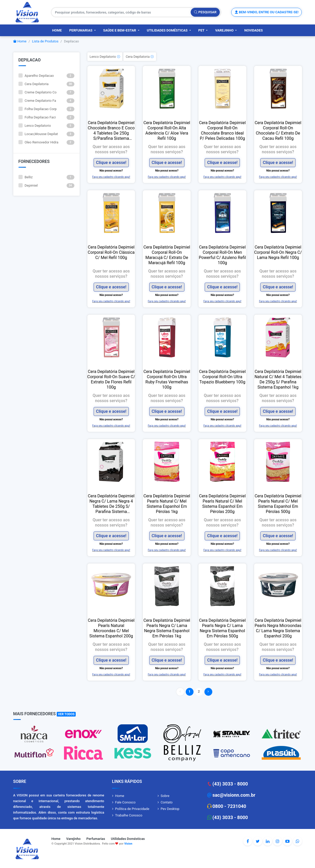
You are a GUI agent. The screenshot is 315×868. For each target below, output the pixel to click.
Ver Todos (66, 714)
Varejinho (225, 30)
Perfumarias (81, 30)
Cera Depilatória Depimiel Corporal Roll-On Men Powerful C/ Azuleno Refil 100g (222, 255)
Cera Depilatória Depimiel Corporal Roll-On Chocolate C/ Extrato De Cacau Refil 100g (278, 131)
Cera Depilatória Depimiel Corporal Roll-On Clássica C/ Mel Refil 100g (111, 252)
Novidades (253, 30)
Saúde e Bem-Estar (120, 30)
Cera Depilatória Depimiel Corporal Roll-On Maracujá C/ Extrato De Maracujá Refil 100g (167, 255)
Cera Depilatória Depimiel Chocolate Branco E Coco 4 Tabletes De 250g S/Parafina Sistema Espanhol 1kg (111, 131)
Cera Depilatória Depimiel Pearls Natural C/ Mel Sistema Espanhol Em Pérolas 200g (222, 504)
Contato (167, 802)
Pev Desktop (170, 809)
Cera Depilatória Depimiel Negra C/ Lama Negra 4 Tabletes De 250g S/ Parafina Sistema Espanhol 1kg (111, 504)
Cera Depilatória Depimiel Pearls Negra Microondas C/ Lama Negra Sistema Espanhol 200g (278, 628)
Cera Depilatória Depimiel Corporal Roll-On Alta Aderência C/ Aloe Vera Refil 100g (167, 131)
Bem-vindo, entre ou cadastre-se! (266, 12)
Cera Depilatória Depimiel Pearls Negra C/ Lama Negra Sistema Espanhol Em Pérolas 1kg (167, 628)
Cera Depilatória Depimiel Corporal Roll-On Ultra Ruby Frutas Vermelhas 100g (167, 379)
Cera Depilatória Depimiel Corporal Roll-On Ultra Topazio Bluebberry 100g (222, 377)
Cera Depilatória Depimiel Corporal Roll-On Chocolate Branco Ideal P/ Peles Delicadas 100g (222, 131)
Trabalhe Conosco (129, 815)
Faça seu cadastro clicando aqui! (111, 177)
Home (57, 30)
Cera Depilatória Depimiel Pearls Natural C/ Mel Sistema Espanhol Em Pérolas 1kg (167, 504)
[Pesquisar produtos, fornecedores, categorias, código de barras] (121, 12)
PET (202, 30)
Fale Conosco (126, 802)
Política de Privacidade (132, 809)
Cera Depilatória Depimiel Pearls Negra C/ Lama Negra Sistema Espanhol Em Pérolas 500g (222, 628)
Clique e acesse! (111, 163)
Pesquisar (205, 12)
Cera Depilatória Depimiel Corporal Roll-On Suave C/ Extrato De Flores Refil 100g (111, 379)
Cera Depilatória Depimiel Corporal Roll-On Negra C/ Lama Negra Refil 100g (278, 252)
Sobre (165, 796)
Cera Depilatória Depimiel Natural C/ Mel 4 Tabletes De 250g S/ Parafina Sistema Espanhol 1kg (278, 379)
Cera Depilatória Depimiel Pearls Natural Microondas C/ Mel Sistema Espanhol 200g (111, 628)
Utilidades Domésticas (168, 30)
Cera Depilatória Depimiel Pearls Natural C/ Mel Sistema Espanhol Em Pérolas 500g (278, 504)
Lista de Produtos (45, 41)
